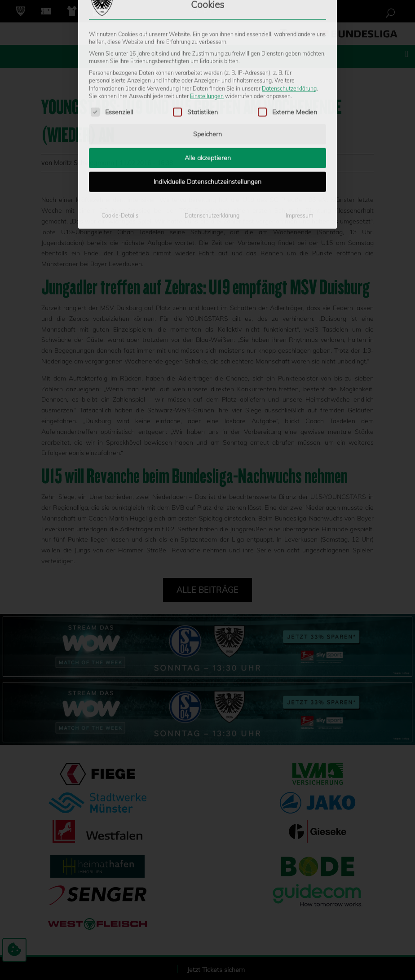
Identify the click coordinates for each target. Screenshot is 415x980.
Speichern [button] (207, 66)
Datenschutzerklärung (289, 20)
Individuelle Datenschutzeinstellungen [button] (207, 113)
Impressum (300, 147)
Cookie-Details (120, 147)
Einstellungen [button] (207, 28)
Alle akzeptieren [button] (208, 89)
